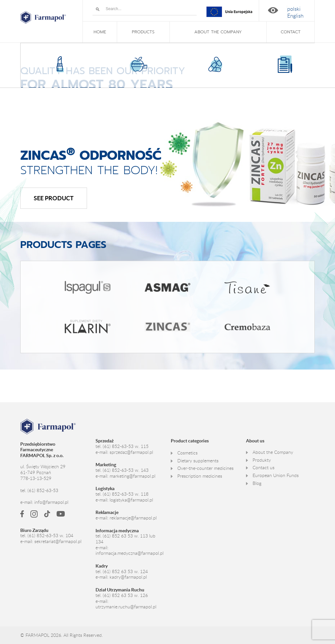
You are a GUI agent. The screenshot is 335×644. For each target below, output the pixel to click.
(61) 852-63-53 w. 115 (126, 446)
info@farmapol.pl (51, 502)
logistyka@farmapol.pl (131, 499)
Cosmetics (187, 452)
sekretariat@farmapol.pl (58, 541)
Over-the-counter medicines (205, 468)
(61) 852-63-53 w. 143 (126, 470)
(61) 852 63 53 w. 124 (125, 571)
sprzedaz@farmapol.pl (131, 452)
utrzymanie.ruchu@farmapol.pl (126, 606)
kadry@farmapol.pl (128, 576)
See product (54, 198)
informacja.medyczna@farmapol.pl (130, 553)
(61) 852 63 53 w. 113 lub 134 (125, 538)
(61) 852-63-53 (43, 490)
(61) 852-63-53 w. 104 (50, 535)
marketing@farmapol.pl (132, 475)
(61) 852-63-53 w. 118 (126, 493)
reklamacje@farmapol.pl (133, 517)
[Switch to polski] (294, 9)
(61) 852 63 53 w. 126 (125, 595)
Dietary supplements (198, 460)
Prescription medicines (200, 475)
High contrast (273, 10)
